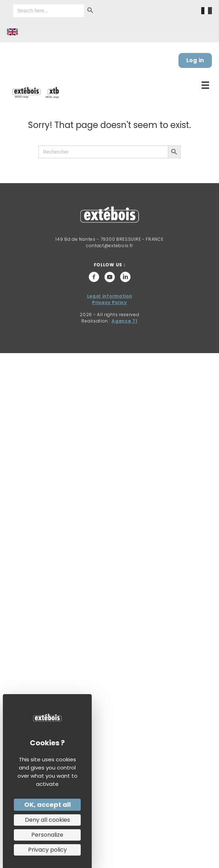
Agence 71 (124, 321)
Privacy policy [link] (47, 850)
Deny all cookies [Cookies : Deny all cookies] (47, 820)
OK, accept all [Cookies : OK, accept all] (47, 805)
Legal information (110, 296)
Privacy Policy (109, 302)
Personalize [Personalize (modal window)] (47, 835)
